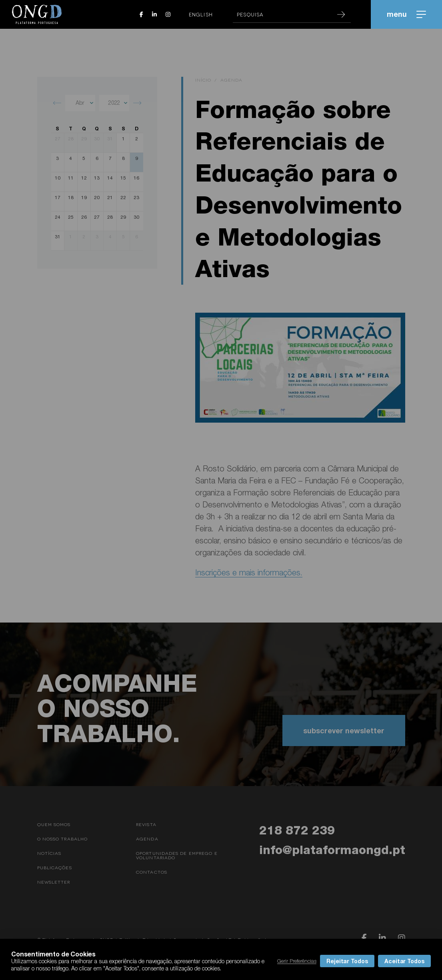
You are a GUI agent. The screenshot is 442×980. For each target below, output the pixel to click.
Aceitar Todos (404, 961)
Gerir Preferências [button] (297, 961)
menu (406, 14)
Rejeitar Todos (347, 961)
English (201, 14)
